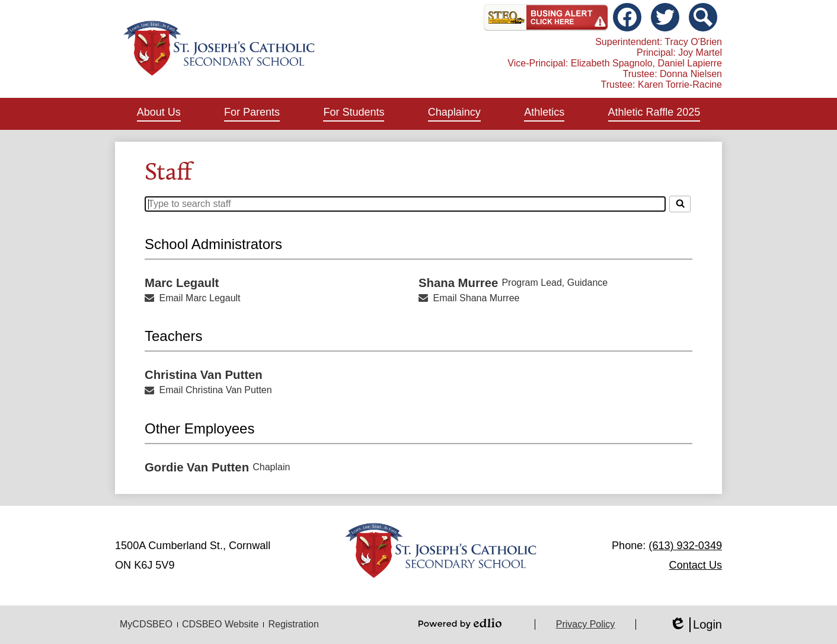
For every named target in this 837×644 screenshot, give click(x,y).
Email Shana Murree (477, 298)
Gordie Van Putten (197, 467)
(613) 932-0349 (685, 546)
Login (696, 625)
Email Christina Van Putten (216, 390)
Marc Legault (182, 283)
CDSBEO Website (221, 624)
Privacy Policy (586, 624)
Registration (293, 624)
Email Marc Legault (200, 298)
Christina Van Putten (204, 375)
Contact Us (696, 565)
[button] (159, 114)
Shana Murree (458, 283)
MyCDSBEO (146, 624)
